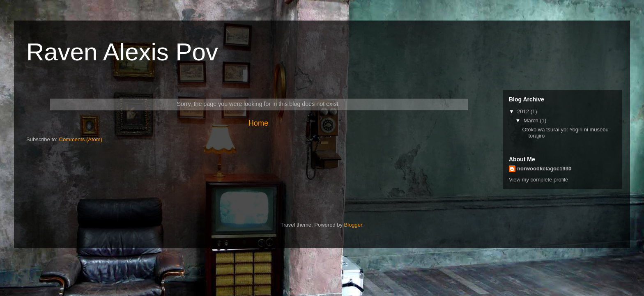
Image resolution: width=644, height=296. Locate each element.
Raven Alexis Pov (122, 52)
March (532, 120)
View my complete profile (538, 180)
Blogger (353, 225)
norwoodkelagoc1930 (544, 169)
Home (259, 123)
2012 (524, 111)
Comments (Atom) (81, 139)
